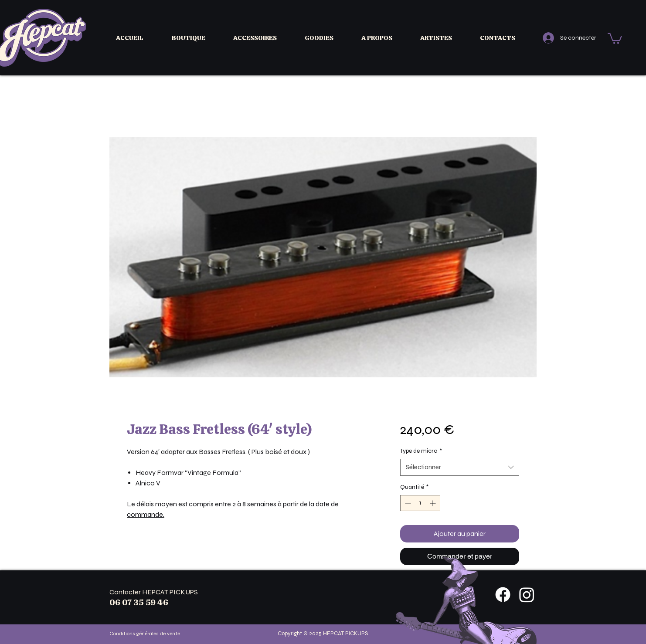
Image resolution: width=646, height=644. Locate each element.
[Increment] (433, 503)
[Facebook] (503, 595)
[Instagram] (527, 595)
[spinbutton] (420, 503)
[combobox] (460, 467)
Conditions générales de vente (145, 634)
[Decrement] (407, 503)
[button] (196, 38)
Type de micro (421, 451)
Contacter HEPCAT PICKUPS (154, 592)
